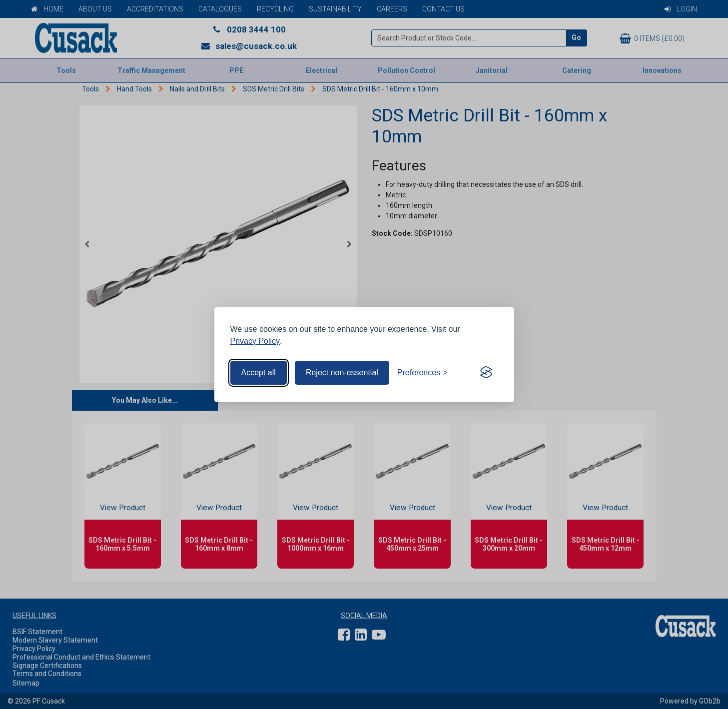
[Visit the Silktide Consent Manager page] (486, 373)
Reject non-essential (342, 372)
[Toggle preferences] (422, 373)
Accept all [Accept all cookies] (259, 372)
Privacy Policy (255, 341)
